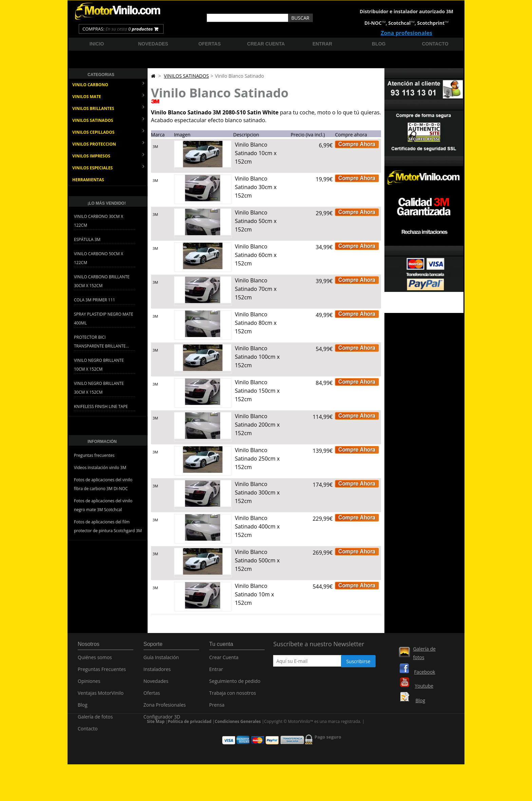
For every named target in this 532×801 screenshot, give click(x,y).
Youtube (424, 686)
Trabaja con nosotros (233, 697)
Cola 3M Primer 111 (94, 300)
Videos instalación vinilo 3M (100, 468)
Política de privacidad (190, 753)
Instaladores (157, 673)
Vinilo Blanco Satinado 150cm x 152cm (257, 391)
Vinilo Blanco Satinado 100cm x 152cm (257, 357)
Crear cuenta (266, 44)
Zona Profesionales (165, 709)
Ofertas (210, 44)
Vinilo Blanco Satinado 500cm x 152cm (257, 560)
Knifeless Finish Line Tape (101, 406)
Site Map (156, 753)
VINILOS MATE (108, 96)
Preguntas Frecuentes (102, 673)
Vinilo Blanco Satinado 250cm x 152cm (257, 459)
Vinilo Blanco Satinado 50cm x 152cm (256, 221)
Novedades (153, 44)
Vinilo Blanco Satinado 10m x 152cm (254, 594)
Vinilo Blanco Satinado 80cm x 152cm (256, 323)
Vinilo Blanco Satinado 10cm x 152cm (256, 153)
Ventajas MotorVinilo (101, 697)
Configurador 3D (162, 720)
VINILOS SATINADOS (108, 120)
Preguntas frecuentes (94, 455)
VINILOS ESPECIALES (108, 167)
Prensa (217, 709)
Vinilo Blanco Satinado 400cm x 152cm (257, 526)
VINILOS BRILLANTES (108, 108)
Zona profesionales (406, 33)
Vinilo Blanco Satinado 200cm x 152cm (257, 425)
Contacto (435, 44)
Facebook (424, 672)
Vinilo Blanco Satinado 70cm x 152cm (256, 289)
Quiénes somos (95, 661)
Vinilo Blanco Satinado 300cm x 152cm (257, 492)
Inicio (97, 44)
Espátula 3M (87, 239)
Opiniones (89, 685)
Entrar (322, 44)
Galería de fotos (95, 720)
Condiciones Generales (238, 753)
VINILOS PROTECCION (108, 143)
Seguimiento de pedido (235, 685)
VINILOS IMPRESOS (108, 155)
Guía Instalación (161, 661)
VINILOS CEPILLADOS (108, 132)
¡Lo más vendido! (107, 203)
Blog (379, 44)
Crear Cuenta (224, 661)
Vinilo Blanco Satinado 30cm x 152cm (256, 187)
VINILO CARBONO (108, 84)
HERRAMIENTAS (88, 180)
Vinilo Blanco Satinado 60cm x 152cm (256, 255)
